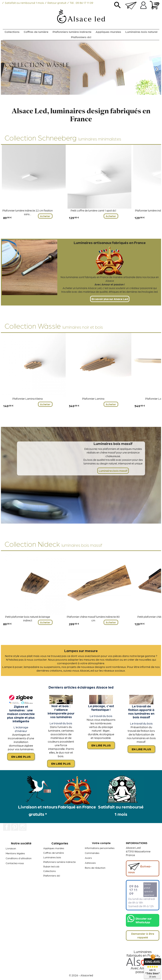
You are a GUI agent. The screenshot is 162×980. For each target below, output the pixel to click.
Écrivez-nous (140, 868)
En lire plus (21, 757)
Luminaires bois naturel (141, 32)
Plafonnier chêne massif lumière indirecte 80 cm (93, 618)
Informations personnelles (100, 848)
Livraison (11, 848)
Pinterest (15, 827)
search (117, 6)
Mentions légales (15, 853)
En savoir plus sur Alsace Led (110, 299)
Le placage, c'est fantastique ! (101, 708)
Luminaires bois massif (113, 471)
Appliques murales (108, 32)
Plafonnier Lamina (93, 399)
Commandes (92, 853)
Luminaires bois (52, 857)
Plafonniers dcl (81, 37)
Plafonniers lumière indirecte (72, 32)
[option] (81, 67)
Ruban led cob (51, 866)
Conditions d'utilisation (19, 858)
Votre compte (101, 843)
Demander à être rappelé (143, 935)
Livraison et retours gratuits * (38, 810)
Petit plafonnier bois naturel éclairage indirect (28, 618)
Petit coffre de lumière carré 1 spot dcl (93, 210)
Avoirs (88, 858)
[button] (13, 67)
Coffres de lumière (36, 32)
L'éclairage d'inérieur (21, 729)
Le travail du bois (61, 723)
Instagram (23, 827)
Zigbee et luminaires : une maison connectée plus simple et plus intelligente (21, 714)
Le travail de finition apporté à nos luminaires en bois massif (141, 711)
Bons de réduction (95, 868)
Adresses (90, 863)
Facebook (7, 827)
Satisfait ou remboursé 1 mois (121, 810)
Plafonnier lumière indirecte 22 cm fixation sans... (28, 212)
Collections (12, 32)
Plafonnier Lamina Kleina (28, 399)
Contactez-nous (15, 863)
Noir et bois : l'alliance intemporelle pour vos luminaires (61, 711)
